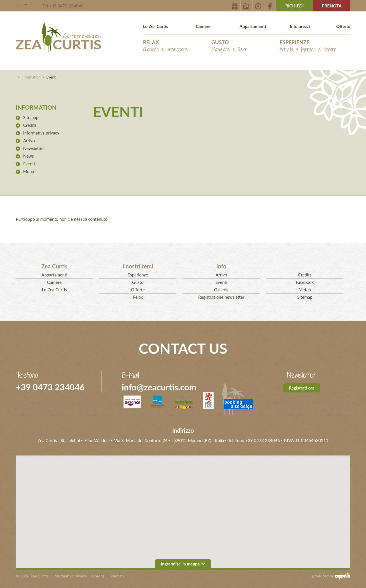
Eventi (29, 164)
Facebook (305, 282)
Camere (203, 26)
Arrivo (29, 141)
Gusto (229, 46)
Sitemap (31, 117)
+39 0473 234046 (50, 387)
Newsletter (33, 148)
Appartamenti (253, 26)
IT (25, 6)
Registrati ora (302, 388)
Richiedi (295, 6)
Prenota (332, 6)
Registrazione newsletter (221, 297)
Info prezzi (300, 26)
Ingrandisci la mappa (183, 564)
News (28, 156)
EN (32, 6)
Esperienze (309, 46)
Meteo (29, 171)
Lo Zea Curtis (156, 26)
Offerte (343, 26)
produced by (331, 576)
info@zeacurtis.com (159, 387)
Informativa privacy (41, 133)
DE (19, 6)
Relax (165, 46)
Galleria (221, 290)
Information (31, 77)
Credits (30, 125)
